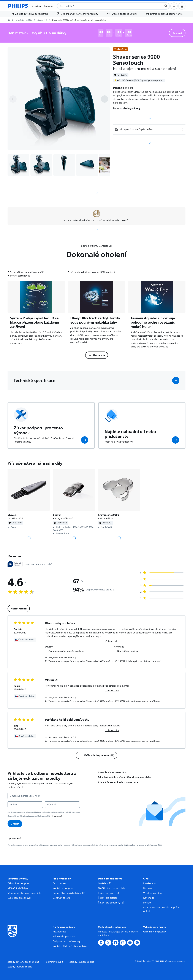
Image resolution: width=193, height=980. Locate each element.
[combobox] (106, 6)
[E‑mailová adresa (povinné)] (44, 796)
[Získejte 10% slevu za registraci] (29, 14)
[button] (41, 165)
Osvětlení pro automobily (112, 888)
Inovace (147, 903)
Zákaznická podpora (18, 883)
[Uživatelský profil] (174, 6)
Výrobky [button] (36, 6)
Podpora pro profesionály (67, 941)
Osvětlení (105, 883)
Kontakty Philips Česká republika (70, 946)
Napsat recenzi (19, 609)
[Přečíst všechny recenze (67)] (96, 755)
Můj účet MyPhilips (18, 888)
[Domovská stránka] (18, 6)
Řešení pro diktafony (111, 903)
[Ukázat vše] (97, 355)
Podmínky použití (54, 962)
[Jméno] (25, 805)
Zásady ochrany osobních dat (23, 962)
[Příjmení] (62, 805)
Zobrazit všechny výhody (127, 108)
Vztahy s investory (153, 893)
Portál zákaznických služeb (69, 893)
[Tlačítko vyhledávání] (166, 6)
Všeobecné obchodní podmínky (25, 893)
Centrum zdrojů (61, 898)
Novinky (148, 888)
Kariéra (149, 898)
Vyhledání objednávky (19, 898)
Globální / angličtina (155, 932)
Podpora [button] (49, 6)
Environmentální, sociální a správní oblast (162, 909)
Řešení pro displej (107, 898)
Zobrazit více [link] (112, 641)
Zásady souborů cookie (82, 962)
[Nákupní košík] (182, 6)
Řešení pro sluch (108, 893)
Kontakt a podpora (63, 888)
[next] (105, 99)
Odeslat (15, 824)
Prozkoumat (59, 883)
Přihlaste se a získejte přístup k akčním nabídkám (118, 934)
